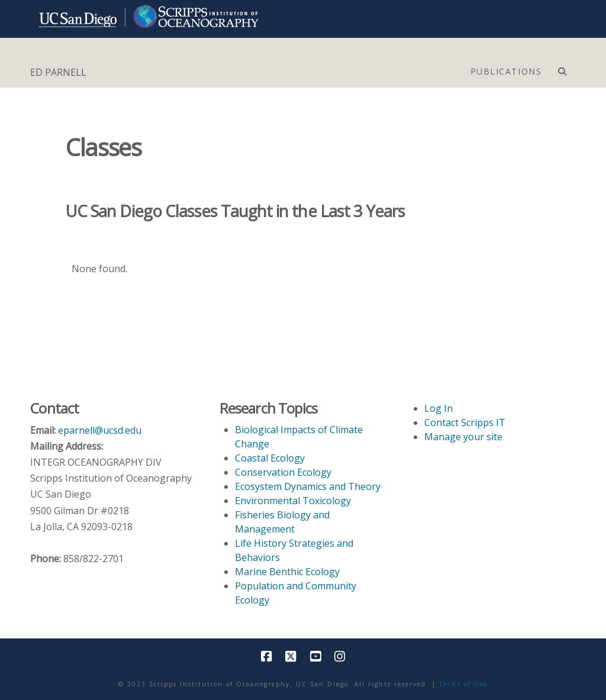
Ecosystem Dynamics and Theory (308, 486)
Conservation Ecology (283, 472)
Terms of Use (463, 684)
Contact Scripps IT (465, 422)
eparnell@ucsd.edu (100, 430)
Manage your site (463, 437)
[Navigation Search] (562, 69)
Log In (439, 408)
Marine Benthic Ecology (287, 572)
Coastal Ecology (270, 458)
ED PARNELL (58, 72)
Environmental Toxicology (293, 501)
